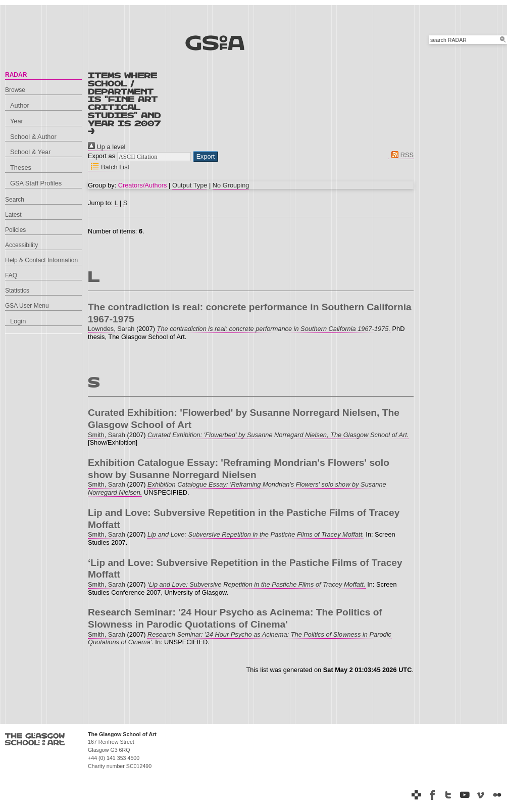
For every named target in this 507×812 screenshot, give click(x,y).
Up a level (107, 147)
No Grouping (231, 185)
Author (20, 105)
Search (15, 200)
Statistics (17, 291)
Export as (102, 156)
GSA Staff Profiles (36, 183)
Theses (21, 168)
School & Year (30, 152)
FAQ (11, 275)
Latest (13, 215)
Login (18, 321)
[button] (206, 157)
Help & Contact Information (41, 260)
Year (17, 121)
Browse (15, 90)
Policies (15, 230)
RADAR (16, 75)
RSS (401, 155)
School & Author (33, 137)
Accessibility (21, 245)
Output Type (190, 185)
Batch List (109, 167)
